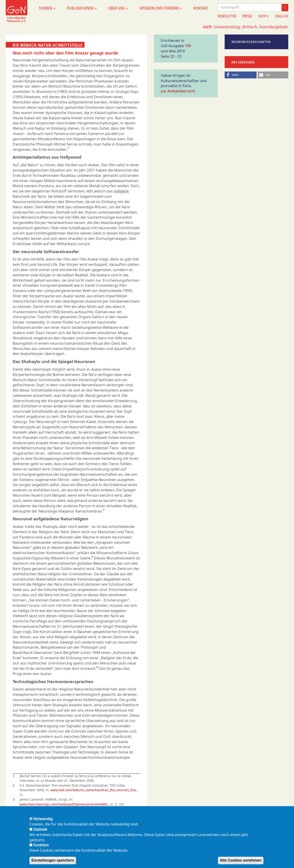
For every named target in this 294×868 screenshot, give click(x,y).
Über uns (118, 8)
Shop (264, 16)
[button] (241, 75)
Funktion (41, 845)
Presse (247, 16)
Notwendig (43, 819)
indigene (121, 191)
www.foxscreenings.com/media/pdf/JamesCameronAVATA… (66, 804)
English (282, 16)
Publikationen (82, 8)
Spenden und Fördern (161, 8)
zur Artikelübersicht (178, 91)
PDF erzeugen (243, 62)
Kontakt (201, 8)
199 (188, 46)
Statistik (40, 829)
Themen (47, 8)
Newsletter (227, 16)
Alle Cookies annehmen (241, 860)
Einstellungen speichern (53, 860)
